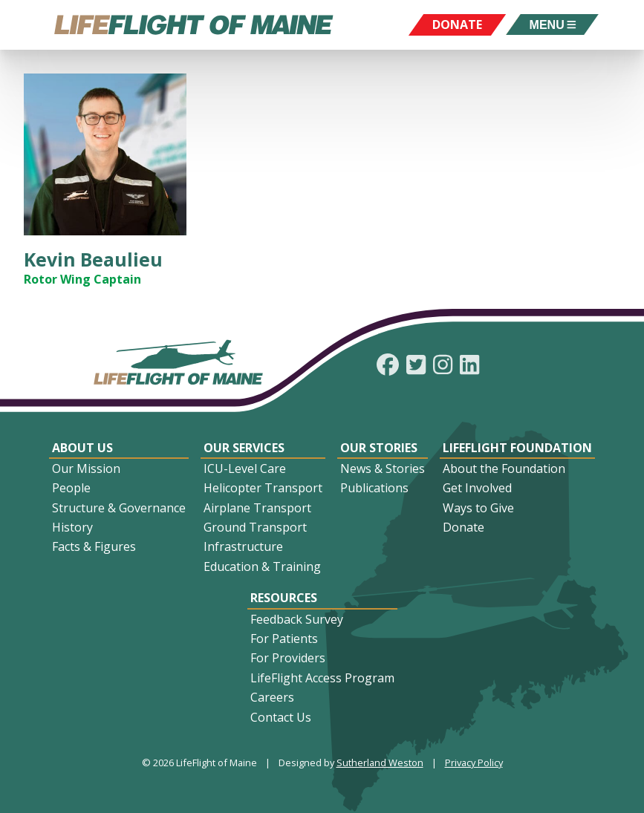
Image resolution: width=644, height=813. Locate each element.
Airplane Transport (257, 508)
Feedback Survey (297, 619)
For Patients (284, 639)
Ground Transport (255, 527)
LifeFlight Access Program (322, 678)
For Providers (288, 658)
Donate (464, 527)
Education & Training (262, 567)
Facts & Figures (94, 546)
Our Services (244, 448)
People (71, 488)
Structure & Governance (119, 508)
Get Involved (477, 488)
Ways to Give (478, 508)
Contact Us (281, 717)
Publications (374, 488)
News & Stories (383, 468)
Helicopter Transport (263, 488)
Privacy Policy (474, 763)
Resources (284, 598)
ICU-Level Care (245, 468)
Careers (272, 697)
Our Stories (379, 448)
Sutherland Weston (380, 763)
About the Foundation (504, 468)
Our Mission (86, 468)
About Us (82, 448)
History (72, 527)
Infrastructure (243, 546)
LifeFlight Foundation (517, 448)
